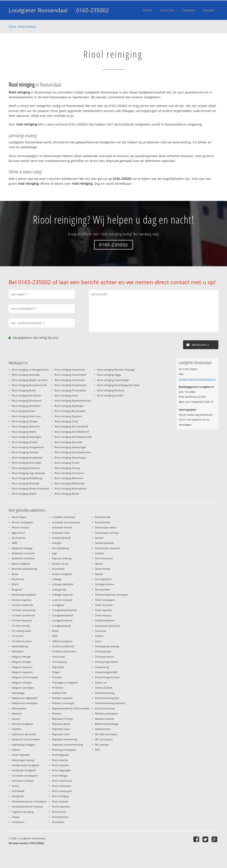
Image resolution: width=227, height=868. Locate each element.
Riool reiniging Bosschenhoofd (29, 385)
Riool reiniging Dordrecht (26, 406)
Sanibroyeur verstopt (107, 533)
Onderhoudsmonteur (64, 651)
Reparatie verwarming (65, 739)
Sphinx (99, 564)
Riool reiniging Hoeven (25, 442)
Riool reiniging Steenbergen (70, 458)
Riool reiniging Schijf (66, 421)
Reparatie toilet (61, 734)
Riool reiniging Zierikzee (111, 390)
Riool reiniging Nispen (24, 494)
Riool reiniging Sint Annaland (71, 426)
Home (12, 26)
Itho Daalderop (61, 548)
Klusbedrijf (58, 569)
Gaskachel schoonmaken (26, 739)
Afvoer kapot (19, 517)
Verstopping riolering (107, 646)
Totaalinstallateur (105, 620)
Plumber (57, 677)
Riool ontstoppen (62, 791)
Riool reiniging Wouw (67, 494)
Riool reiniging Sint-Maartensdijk (73, 437)
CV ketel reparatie (22, 620)
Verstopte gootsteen (107, 662)
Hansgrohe (18, 796)
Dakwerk (17, 713)
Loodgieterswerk (62, 626)
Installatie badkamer (64, 517)
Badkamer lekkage (22, 548)
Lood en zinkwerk (62, 600)
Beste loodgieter (21, 564)
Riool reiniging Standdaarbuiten (73, 452)
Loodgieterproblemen (65, 610)
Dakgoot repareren (22, 672)
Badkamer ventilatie (23, 558)
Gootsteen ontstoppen (25, 776)
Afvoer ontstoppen (23, 522)
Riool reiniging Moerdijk (25, 483)
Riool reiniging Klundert (25, 452)
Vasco (98, 641)
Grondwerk (18, 791)
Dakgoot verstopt (22, 682)
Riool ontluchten (62, 786)
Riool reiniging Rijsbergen (69, 406)
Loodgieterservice (62, 620)
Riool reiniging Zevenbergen (113, 380)
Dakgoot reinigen (22, 662)
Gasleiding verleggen (24, 745)
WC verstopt (102, 745)
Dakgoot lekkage (21, 657)
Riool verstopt (60, 801)
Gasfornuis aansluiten (24, 734)
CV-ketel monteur (22, 641)
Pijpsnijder (58, 667)
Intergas (57, 543)
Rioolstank (58, 822)
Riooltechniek (103, 517)
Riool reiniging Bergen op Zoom (30, 380)
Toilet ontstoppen (105, 600)
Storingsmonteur (105, 584)
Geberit (16, 750)
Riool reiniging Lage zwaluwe (28, 473)
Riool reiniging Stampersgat (70, 447)
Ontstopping (59, 662)
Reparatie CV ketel (62, 719)
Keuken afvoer (60, 564)
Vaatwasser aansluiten (108, 626)
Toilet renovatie (104, 605)
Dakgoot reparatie (22, 667)
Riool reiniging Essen (24, 411)
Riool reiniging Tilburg (67, 468)
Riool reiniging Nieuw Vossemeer (30, 488)
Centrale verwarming (24, 610)
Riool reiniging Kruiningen (27, 463)
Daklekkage (18, 693)
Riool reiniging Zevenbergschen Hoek (118, 385)
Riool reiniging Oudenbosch (71, 385)
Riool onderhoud (62, 781)
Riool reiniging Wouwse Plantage (116, 370)
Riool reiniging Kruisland (26, 468)
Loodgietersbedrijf (63, 615)
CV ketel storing (21, 626)
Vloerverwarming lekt (107, 698)
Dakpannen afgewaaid (25, 698)
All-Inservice (19, 538)
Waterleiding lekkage (107, 724)
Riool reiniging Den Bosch (26, 395)
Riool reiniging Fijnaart (25, 421)
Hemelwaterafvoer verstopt (27, 806)
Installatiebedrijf (61, 538)
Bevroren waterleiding (24, 569)
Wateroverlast (103, 729)
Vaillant (99, 636)
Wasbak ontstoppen (106, 713)
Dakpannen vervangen (25, 703)
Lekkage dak (59, 589)
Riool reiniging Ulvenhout (69, 473)
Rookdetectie (102, 522)
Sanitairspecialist (104, 543)
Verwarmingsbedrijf (106, 672)
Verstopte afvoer (104, 657)
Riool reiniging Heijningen (26, 437)
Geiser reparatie (21, 755)
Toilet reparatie (103, 610)
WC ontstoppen (104, 739)
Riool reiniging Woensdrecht (71, 488)
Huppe (16, 817)
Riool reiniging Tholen (67, 463)
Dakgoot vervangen (23, 688)
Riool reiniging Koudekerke (27, 458)
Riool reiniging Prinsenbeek (70, 390)
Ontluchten (59, 657)
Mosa (55, 631)
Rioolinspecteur (61, 806)
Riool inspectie (61, 765)
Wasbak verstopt (104, 719)
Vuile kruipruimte (105, 708)
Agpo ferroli (18, 533)
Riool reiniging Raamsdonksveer (73, 401)
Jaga (54, 553)
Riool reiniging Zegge (109, 375)
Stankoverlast (103, 569)
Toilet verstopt (103, 615)
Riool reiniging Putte (66, 395)
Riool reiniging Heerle (24, 432)
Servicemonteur (104, 558)
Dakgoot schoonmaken (25, 677)
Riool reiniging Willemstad (69, 483)
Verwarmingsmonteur (107, 677)
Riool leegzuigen (61, 770)
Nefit (55, 636)
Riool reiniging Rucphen (68, 416)
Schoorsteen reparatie (107, 548)
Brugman (17, 589)
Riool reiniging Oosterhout (70, 370)
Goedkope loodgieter (24, 770)
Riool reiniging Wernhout (69, 478)
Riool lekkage (60, 776)
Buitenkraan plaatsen (24, 595)
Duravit (16, 719)
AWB (14, 543)
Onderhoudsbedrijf (63, 646)
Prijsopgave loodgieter (65, 682)
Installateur (18, 822)
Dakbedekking (20, 646)
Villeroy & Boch (104, 688)
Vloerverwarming (105, 693)
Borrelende (18, 579)
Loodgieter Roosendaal (38, 10)
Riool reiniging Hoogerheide (28, 447)
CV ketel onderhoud (23, 615)
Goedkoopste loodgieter (26, 765)
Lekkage (57, 579)
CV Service (18, 636)
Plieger (56, 672)
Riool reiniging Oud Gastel (70, 380)
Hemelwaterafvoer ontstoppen (29, 801)
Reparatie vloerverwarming (67, 745)
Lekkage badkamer (63, 584)
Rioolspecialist (60, 817)
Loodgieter (58, 605)
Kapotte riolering (62, 558)
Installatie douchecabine (66, 522)
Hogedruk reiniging (23, 812)
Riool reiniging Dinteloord (26, 401)
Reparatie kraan (61, 729)
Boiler (15, 574)
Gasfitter (17, 729)
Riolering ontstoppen (64, 750)
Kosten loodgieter (62, 574)
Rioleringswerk (61, 755)
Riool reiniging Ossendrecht (70, 375)
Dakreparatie (19, 708)
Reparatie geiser (61, 724)
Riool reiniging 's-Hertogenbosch (30, 370)
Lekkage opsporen (63, 595)
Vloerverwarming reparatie (110, 703)
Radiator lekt (59, 693)
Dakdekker (18, 651)
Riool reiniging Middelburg (27, 478)
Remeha (57, 713)
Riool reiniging (27, 26)
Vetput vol (101, 682)
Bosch (15, 584)
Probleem (58, 688)
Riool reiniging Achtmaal (26, 375)
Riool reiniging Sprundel (68, 442)
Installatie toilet (61, 533)
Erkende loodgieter (23, 724)
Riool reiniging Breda (24, 390)
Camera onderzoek (22, 605)
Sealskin (100, 553)
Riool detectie (60, 760)
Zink (97, 750)
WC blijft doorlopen (106, 734)
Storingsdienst (103, 579)
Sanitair (99, 538)
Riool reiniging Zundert (110, 395)
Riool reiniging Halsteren (26, 426)
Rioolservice (59, 812)
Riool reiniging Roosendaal (70, 411)
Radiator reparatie (62, 698)
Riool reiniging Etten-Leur (26, 416)
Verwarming (102, 667)
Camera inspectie (21, 600)
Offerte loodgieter (62, 641)
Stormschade (102, 589)
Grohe (15, 786)
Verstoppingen (103, 651)
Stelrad (99, 574)
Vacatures (100, 631)
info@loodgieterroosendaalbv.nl (197, 379)
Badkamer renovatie (23, 553)
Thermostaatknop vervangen (111, 595)
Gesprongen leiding (23, 760)
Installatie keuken (62, 527)
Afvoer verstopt (21, 527)
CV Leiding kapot (21, 631)
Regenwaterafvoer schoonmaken (71, 708)
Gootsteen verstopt (23, 781)
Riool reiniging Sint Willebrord (72, 432)
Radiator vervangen (63, 703)
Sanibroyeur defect (106, 527)
